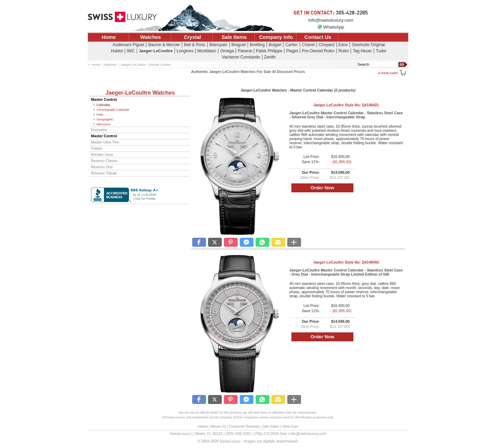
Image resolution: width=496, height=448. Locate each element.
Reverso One (102, 167)
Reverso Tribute (104, 173)
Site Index (271, 426)
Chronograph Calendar (113, 110)
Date (100, 115)
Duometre (99, 130)
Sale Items (234, 37)
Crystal (193, 37)
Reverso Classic (104, 161)
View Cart (290, 426)
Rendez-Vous (102, 154)
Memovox (104, 124)
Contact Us (318, 37)
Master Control (104, 99)
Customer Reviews (244, 426)
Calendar (103, 105)
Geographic (105, 119)
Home (109, 37)
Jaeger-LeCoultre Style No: (346, 105)
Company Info (276, 37)
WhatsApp (331, 27)
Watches (151, 37)
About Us (218, 426)
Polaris (97, 148)
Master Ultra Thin (105, 142)
